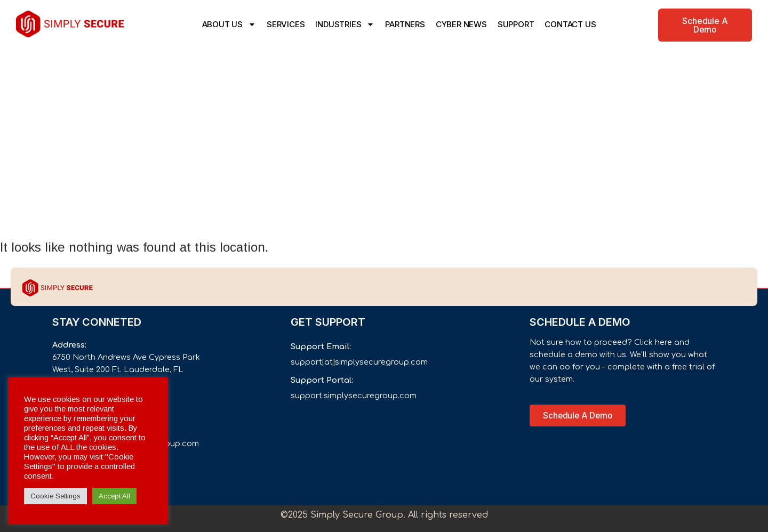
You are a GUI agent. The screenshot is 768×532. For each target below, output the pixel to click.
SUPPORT (516, 24)
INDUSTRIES (345, 24)
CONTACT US (570, 24)
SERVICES (286, 24)
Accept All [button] (114, 496)
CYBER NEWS (461, 24)
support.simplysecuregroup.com (354, 396)
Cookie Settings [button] (55, 496)
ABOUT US (229, 24)
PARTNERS (405, 24)
